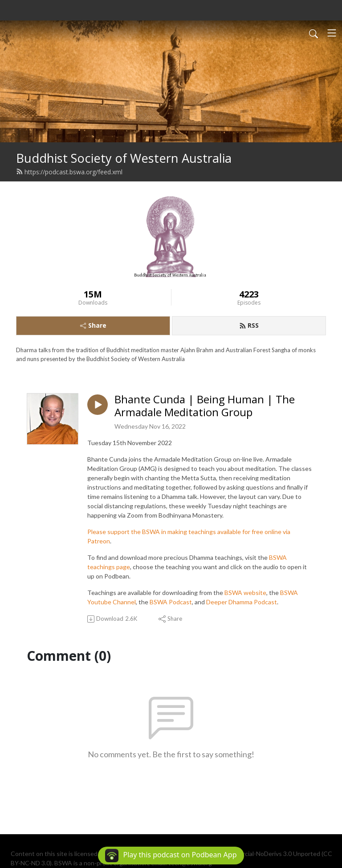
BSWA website (245, 593)
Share (93, 325)
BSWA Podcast (171, 602)
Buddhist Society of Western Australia (124, 158)
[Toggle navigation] (332, 33)
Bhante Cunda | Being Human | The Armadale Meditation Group (205, 406)
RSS (249, 325)
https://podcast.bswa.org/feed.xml (69, 172)
